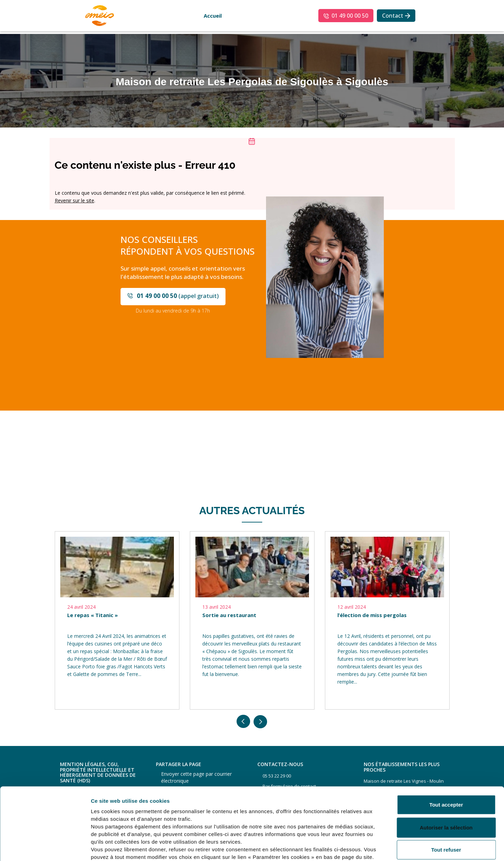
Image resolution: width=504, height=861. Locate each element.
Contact (393, 16)
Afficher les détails (382, 847)
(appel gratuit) (178, 296)
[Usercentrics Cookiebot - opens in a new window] (45, 847)
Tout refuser (446, 812)
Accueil (213, 16)
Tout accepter (446, 767)
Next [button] (260, 722)
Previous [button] (244, 722)
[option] (117, 620)
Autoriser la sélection (446, 790)
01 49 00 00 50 (350, 16)
